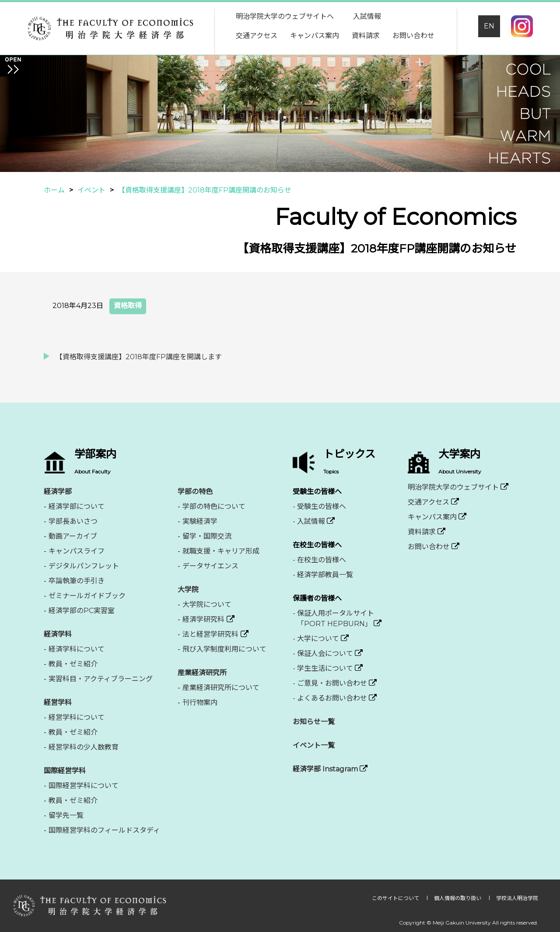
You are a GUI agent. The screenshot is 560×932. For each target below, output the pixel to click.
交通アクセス (257, 36)
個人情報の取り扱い (458, 898)
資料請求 (366, 36)
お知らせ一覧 (314, 722)
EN (489, 26)
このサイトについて (396, 898)
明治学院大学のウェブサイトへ (285, 16)
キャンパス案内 (315, 36)
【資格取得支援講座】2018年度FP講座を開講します (139, 357)
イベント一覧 (314, 745)
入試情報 (367, 16)
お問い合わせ (413, 36)
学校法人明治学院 (517, 898)
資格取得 (128, 306)
